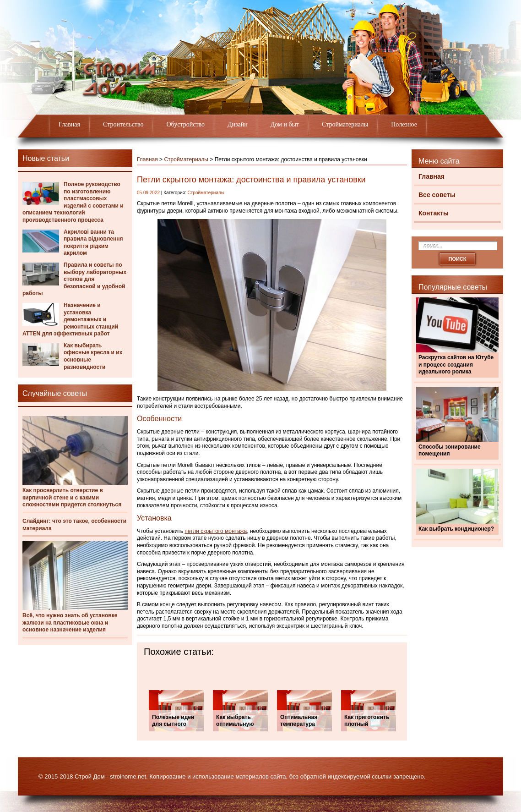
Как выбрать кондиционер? (456, 529)
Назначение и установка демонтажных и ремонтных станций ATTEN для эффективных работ (70, 319)
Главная (69, 124)
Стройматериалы (345, 124)
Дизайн (238, 124)
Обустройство (185, 124)
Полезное (404, 124)
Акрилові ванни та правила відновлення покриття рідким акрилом (93, 243)
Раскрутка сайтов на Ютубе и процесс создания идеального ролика (456, 365)
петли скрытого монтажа (216, 531)
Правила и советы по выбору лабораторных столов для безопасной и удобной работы (74, 279)
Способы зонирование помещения (450, 450)
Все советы (437, 195)
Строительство (123, 124)
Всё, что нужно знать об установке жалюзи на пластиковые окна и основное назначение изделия (70, 623)
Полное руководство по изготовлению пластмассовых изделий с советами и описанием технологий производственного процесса (73, 202)
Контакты (434, 213)
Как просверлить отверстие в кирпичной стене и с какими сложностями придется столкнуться (72, 497)
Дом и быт (285, 124)
